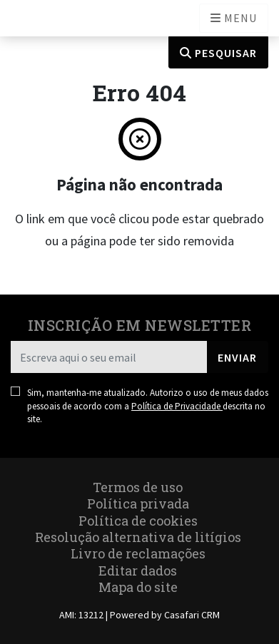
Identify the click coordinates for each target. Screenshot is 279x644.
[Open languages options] (234, 18)
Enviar (237, 357)
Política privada (138, 504)
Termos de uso (138, 487)
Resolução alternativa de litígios (138, 537)
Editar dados (138, 571)
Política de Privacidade (177, 406)
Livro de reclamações (138, 553)
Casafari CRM (192, 615)
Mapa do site (138, 587)
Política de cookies (138, 521)
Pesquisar (218, 53)
